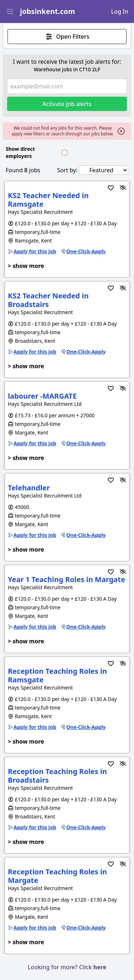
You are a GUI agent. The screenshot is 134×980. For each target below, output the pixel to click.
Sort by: (67, 170)
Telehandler (29, 488)
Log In (120, 11)
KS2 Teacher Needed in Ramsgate (48, 200)
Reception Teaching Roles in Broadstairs (57, 776)
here (100, 967)
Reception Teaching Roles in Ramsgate (57, 675)
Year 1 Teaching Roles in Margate (66, 579)
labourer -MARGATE (42, 396)
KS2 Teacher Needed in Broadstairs (48, 300)
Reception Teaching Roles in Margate (57, 876)
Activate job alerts (67, 104)
